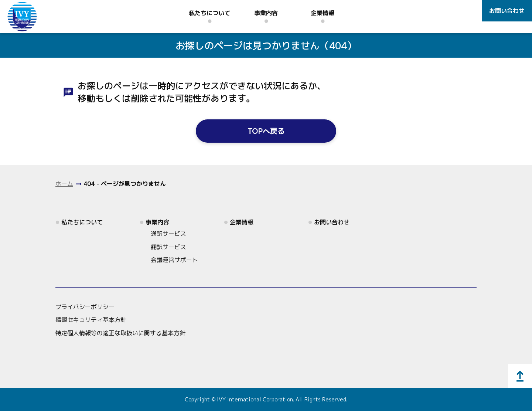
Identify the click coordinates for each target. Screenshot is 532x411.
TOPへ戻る (266, 131)
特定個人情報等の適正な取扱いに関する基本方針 (120, 333)
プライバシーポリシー (85, 307)
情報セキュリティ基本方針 (91, 320)
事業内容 (266, 13)
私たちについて (209, 13)
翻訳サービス (168, 247)
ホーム (64, 184)
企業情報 (323, 13)
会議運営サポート (174, 260)
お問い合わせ (507, 11)
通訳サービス (168, 234)
